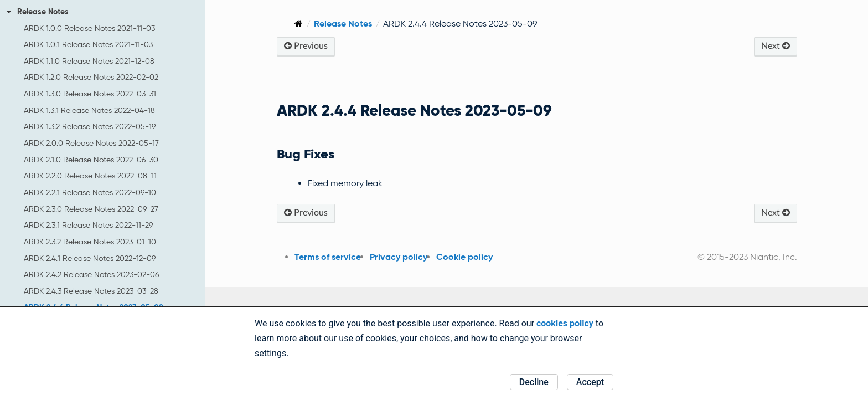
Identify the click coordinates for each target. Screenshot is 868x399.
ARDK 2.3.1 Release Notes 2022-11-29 (88, 225)
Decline (534, 382)
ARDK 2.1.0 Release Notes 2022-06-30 (91, 160)
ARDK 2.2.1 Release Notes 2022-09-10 (90, 192)
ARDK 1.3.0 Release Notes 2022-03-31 (90, 94)
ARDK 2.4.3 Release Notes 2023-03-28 (91, 291)
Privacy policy (391, 257)
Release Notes (38, 12)
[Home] (291, 24)
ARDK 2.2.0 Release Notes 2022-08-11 (90, 176)
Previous (299, 46)
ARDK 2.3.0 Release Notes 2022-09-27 (91, 209)
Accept (590, 382)
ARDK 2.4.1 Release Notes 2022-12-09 (90, 258)
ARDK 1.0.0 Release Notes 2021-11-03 (89, 28)
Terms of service (321, 257)
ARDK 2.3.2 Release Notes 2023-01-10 (90, 242)
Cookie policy (457, 257)
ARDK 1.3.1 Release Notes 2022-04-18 (89, 110)
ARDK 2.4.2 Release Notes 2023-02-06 (91, 274)
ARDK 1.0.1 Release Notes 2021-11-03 (88, 44)
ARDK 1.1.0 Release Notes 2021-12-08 (89, 61)
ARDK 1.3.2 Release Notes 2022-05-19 (90, 126)
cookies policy (565, 323)
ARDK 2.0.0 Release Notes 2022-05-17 (91, 143)
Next (775, 46)
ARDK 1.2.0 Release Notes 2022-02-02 (91, 77)
